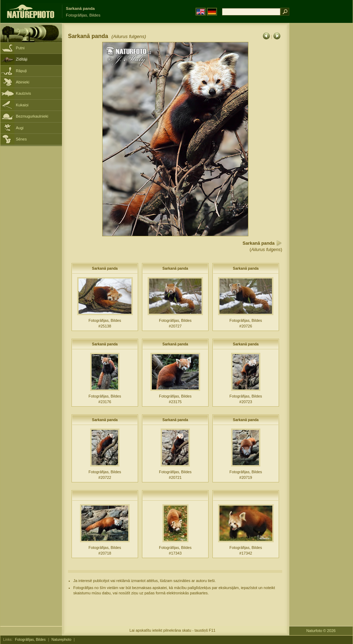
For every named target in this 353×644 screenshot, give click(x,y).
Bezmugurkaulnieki (32, 116)
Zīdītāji (22, 59)
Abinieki (23, 82)
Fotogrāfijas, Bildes (30, 640)
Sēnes (21, 139)
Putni (20, 48)
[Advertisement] (321, 136)
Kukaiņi (22, 105)
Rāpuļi (21, 71)
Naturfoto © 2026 (321, 631)
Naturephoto (61, 640)
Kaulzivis (23, 93)
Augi (20, 128)
